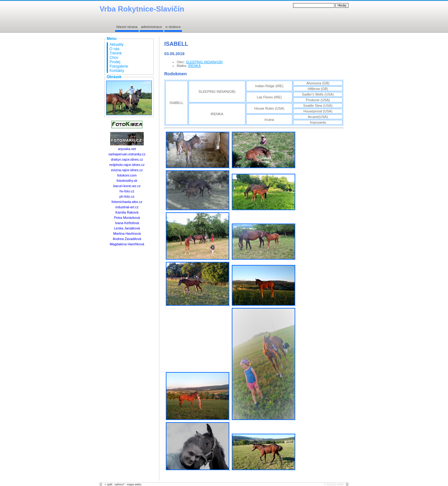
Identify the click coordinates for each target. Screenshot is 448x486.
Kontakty (117, 71)
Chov (114, 58)
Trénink (116, 53)
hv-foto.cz (127, 191)
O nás (114, 49)
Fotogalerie (119, 66)
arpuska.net (127, 149)
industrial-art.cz (127, 207)
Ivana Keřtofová (127, 223)
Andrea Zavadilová (127, 239)
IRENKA (194, 66)
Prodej (115, 62)
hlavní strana (127, 27)
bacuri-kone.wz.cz (127, 186)
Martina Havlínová (127, 234)
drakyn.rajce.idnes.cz (127, 159)
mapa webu (134, 484)
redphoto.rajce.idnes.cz (127, 165)
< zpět (108, 484)
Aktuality (117, 45)
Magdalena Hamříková (127, 244)
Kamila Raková (127, 212)
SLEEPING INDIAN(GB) (204, 62)
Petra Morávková (127, 218)
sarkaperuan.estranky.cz (127, 154)
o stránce (173, 27)
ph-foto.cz (127, 196)
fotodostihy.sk (127, 181)
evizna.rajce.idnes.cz (127, 170)
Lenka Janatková (127, 228)
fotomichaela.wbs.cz (127, 202)
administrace (152, 27)
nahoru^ (119, 484)
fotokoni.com (127, 175)
